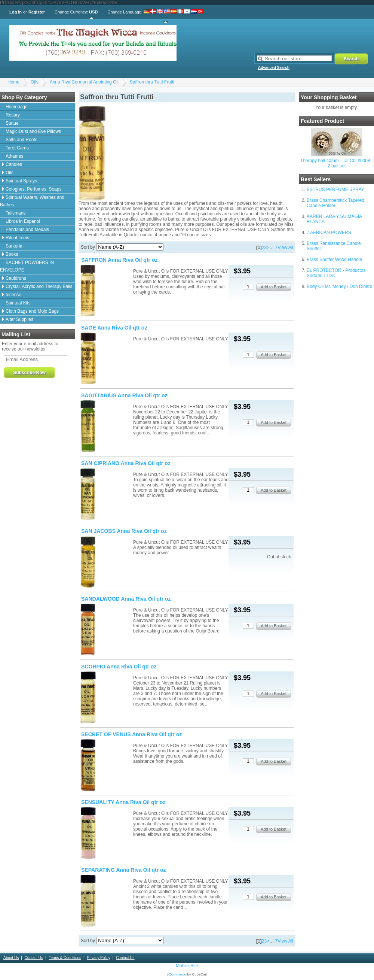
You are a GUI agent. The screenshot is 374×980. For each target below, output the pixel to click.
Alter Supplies (19, 319)
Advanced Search (274, 68)
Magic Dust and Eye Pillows (33, 131)
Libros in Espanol (23, 221)
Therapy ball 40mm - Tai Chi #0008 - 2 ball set (337, 163)
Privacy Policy (98, 958)
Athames (14, 156)
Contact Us (34, 958)
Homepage (17, 107)
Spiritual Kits (18, 303)
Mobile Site (187, 966)
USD (93, 12)
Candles (14, 164)
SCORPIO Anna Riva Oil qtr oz (119, 667)
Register (37, 12)
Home (13, 82)
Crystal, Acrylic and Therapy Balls (39, 286)
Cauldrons (16, 278)
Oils (35, 82)
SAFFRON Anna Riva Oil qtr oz (119, 260)
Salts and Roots (22, 140)
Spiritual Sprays (21, 181)
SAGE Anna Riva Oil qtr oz (114, 328)
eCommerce (177, 974)
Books (12, 254)
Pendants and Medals (27, 230)
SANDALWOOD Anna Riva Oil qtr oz (126, 599)
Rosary (13, 115)
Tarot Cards (17, 148)
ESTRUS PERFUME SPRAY (335, 189)
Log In (16, 12)
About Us (11, 958)
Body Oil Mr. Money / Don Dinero (339, 286)
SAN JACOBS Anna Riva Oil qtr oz (124, 531)
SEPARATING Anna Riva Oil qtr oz (124, 870)
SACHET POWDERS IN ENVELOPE (27, 266)
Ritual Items (17, 238)
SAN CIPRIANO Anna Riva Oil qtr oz (126, 463)
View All (285, 248)
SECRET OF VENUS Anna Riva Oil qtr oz (131, 734)
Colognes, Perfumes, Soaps (33, 189)
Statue (12, 123)
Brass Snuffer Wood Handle (334, 260)
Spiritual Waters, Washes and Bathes (32, 201)
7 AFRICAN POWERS (329, 233)
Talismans (16, 213)
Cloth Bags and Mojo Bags (32, 311)
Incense (13, 295)
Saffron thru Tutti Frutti (152, 82)
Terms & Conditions (65, 958)
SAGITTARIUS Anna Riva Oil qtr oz (124, 395)
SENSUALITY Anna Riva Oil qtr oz (123, 802)
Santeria (14, 246)
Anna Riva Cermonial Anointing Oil (84, 82)
